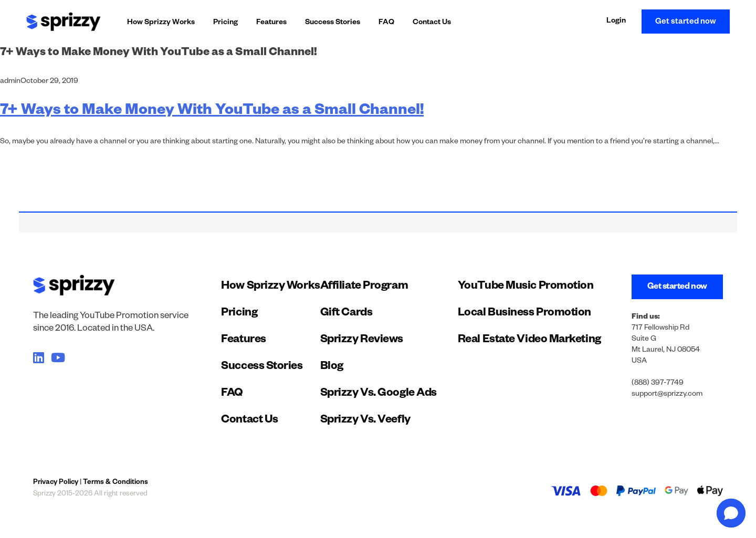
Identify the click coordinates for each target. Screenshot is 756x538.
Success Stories (333, 23)
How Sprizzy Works (161, 23)
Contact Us (432, 23)
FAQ (386, 23)
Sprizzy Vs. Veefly (365, 421)
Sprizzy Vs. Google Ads (379, 394)
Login (616, 22)
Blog (332, 367)
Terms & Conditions (115, 483)
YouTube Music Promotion (526, 287)
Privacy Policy (56, 483)
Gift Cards (346, 314)
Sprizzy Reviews (362, 341)
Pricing (225, 23)
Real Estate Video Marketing (529, 341)
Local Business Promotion (524, 314)
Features (271, 23)
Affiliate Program (364, 287)
